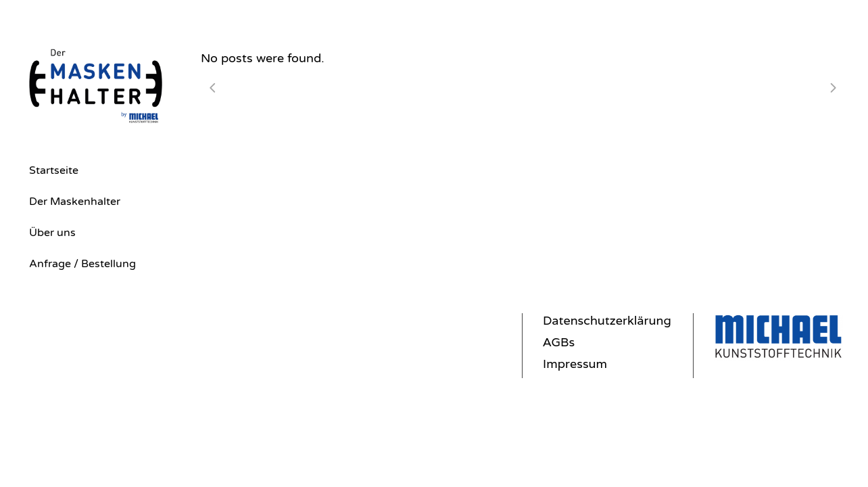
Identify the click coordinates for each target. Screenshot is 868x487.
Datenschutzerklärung (607, 321)
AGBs (559, 342)
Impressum (575, 364)
